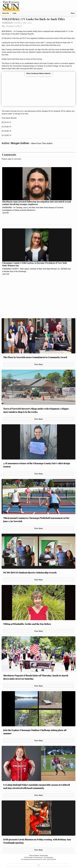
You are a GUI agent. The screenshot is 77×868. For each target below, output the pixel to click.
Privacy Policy (44, 856)
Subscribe (5, 13)
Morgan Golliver (20, 143)
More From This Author (42, 143)
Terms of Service (34, 856)
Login (14, 13)
